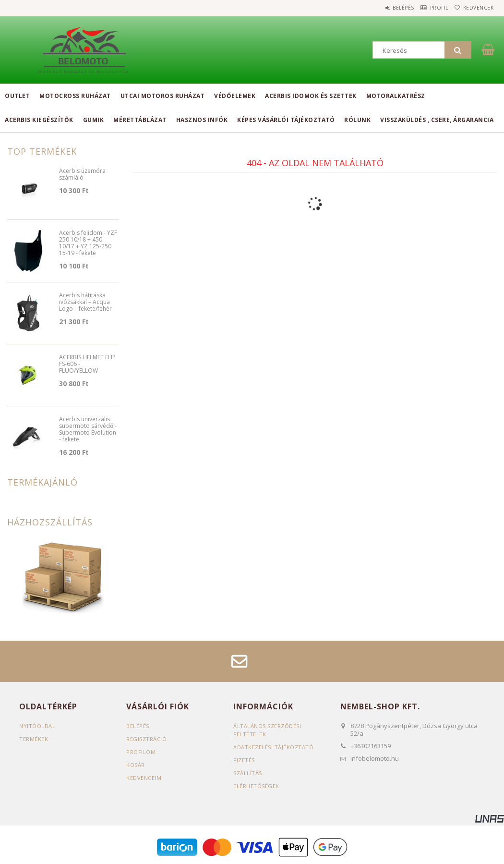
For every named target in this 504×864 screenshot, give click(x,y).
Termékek (34, 739)
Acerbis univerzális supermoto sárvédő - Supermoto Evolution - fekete (88, 430)
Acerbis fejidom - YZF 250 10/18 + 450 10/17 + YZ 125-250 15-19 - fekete (88, 243)
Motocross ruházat (75, 96)
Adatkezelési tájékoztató (273, 747)
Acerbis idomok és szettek (311, 96)
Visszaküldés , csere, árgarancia (437, 120)
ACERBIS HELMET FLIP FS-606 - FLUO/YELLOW (87, 364)
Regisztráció (146, 739)
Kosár (136, 765)
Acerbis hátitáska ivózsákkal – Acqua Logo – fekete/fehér (85, 302)
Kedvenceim (144, 778)
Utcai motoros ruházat (163, 96)
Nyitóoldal (37, 726)
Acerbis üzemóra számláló (82, 175)
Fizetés (244, 760)
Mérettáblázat (140, 120)
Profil (427, 8)
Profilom (141, 752)
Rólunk (357, 120)
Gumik (94, 120)
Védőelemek (235, 96)
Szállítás (248, 773)
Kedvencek (475, 8)
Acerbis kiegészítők (39, 120)
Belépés (384, 8)
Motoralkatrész (396, 96)
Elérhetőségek (256, 786)
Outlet (17, 96)
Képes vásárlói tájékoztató (286, 120)
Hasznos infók (202, 120)
